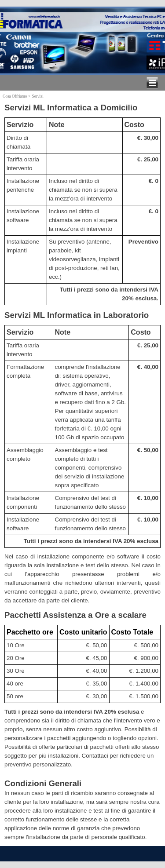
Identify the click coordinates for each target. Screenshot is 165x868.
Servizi (37, 96)
